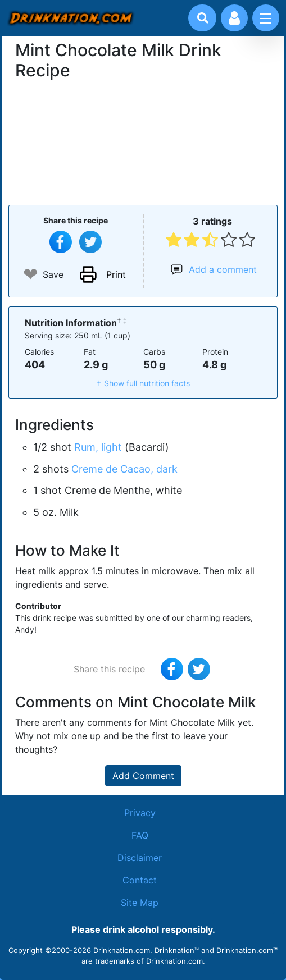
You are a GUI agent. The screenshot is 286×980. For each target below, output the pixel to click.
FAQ (140, 835)
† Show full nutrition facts (143, 383)
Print (116, 274)
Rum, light (98, 447)
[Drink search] (203, 18)
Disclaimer (140, 858)
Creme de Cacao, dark (124, 469)
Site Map (140, 903)
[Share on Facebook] (61, 242)
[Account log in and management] (234, 18)
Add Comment (143, 776)
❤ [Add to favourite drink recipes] (31, 274)
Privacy (140, 813)
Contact (140, 880)
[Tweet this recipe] (90, 242)
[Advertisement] (143, 141)
